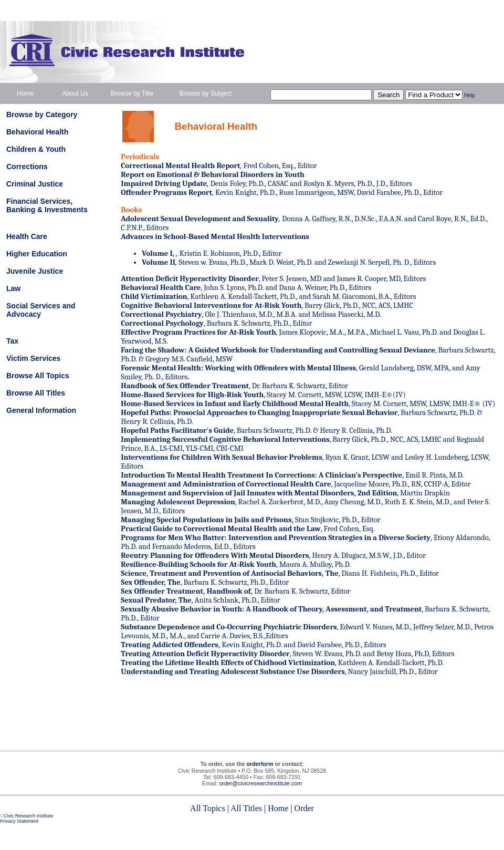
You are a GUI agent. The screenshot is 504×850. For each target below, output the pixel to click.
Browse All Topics (38, 376)
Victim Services (33, 358)
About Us (75, 94)
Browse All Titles (36, 393)
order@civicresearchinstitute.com (260, 783)
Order (304, 808)
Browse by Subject (206, 94)
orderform (260, 764)
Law (13, 288)
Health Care (27, 236)
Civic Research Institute (29, 816)
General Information (41, 410)
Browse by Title (132, 94)
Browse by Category (42, 115)
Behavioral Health (37, 132)
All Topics (208, 808)
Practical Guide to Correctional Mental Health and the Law (220, 529)
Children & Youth (36, 149)
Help (470, 95)
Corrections (27, 167)
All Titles (246, 808)
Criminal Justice (35, 184)
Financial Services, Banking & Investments (47, 205)
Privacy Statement (19, 821)
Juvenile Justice (35, 271)
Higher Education (37, 254)
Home (25, 94)
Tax (12, 341)
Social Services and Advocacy (41, 310)
